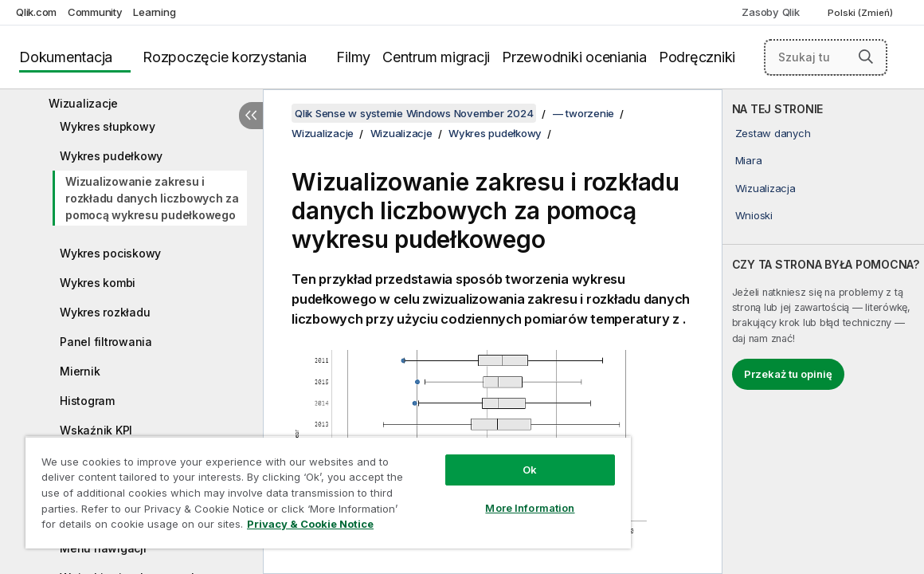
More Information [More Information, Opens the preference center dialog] (472, 496)
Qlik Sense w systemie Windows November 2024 (414, 113)
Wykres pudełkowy (111, 156)
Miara (749, 160)
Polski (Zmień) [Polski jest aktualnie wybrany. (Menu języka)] (861, 13)
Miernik (80, 371)
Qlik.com (36, 12)
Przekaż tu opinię (788, 374)
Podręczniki (697, 57)
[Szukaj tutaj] (826, 57)
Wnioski (754, 215)
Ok (471, 458)
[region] (294, 486)
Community (95, 12)
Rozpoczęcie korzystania (224, 57)
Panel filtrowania (106, 342)
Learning (154, 12)
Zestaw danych (773, 133)
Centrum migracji (436, 57)
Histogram (87, 401)
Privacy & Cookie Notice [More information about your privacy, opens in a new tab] (154, 527)
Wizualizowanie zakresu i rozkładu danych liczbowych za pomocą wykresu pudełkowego (152, 198)
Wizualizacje (83, 103)
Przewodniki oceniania (574, 57)
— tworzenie (583, 113)
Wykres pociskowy (110, 253)
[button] (866, 57)
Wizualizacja (765, 188)
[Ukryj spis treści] (251, 116)
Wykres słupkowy (107, 126)
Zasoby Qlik (770, 12)
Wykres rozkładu (105, 312)
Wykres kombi (98, 283)
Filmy (353, 57)
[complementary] (823, 332)
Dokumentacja (66, 57)
